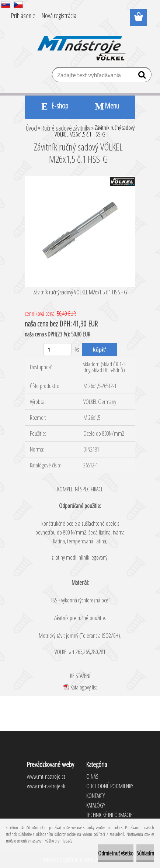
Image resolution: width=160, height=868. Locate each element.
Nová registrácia (59, 15)
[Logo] (80, 43)
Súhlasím (145, 853)
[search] (143, 76)
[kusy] (58, 350)
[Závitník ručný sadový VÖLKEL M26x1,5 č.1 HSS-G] (80, 179)
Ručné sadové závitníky (66, 128)
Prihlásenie (23, 15)
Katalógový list (80, 687)
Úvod (31, 128)
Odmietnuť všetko (116, 853)
